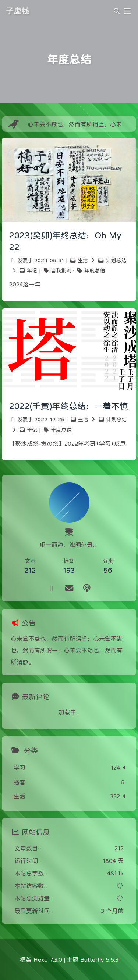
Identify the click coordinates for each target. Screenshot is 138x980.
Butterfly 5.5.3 (99, 959)
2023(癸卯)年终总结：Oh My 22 (65, 241)
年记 (32, 271)
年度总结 (95, 271)
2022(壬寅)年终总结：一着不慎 (69, 406)
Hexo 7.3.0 (48, 959)
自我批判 (61, 271)
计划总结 (116, 260)
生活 (83, 260)
